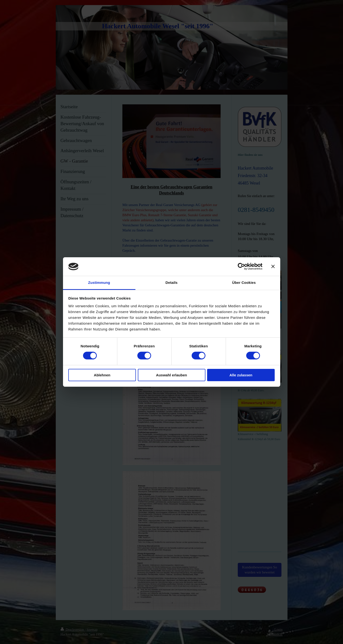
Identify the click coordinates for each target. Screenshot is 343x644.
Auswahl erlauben (171, 375)
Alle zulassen (241, 375)
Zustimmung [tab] (99, 283)
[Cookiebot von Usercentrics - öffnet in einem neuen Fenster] (241, 266)
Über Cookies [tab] (244, 283)
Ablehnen (102, 375)
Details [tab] (172, 283)
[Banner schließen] (273, 266)
